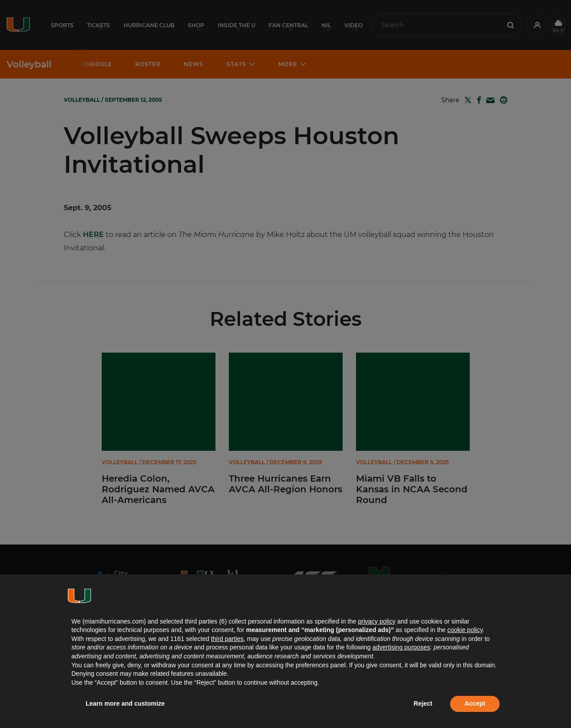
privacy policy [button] (377, 621)
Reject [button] (423, 703)
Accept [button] (475, 703)
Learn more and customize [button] (125, 703)
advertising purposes (401, 647)
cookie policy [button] (465, 630)
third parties (227, 639)
